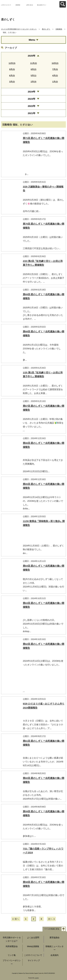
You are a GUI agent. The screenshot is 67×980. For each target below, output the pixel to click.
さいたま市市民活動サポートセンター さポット (19, 29)
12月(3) (12, 63)
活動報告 (59, 29)
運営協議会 (55, 938)
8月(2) (33, 69)
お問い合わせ (30, 5)
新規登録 (18, 5)
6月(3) (12, 76)
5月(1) (33, 76)
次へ (50, 919)
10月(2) (55, 63)
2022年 (32, 106)
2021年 (32, 113)
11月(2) (33, 63)
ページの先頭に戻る (52, 929)
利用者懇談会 (12, 946)
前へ (17, 919)
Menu (32, 40)
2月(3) (33, 82)
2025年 (32, 56)
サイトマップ (34, 960)
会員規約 (55, 955)
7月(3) (55, 69)
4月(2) (55, 76)
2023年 (32, 99)
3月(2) (12, 82)
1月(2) (55, 82)
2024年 (32, 92)
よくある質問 (33, 938)
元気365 (37, 978)
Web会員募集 (33, 946)
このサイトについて (6, 5)
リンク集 (12, 955)
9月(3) (12, 69)
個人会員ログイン (42, 5)
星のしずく (46, 29)
